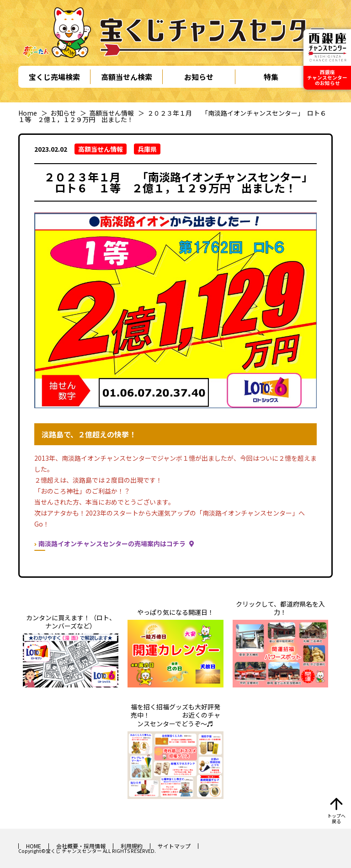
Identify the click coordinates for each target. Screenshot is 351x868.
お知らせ (199, 77)
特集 (271, 77)
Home (28, 113)
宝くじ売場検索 (54, 77)
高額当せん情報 (112, 113)
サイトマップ (174, 846)
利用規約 (132, 846)
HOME (34, 846)
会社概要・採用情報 (81, 846)
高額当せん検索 (127, 77)
